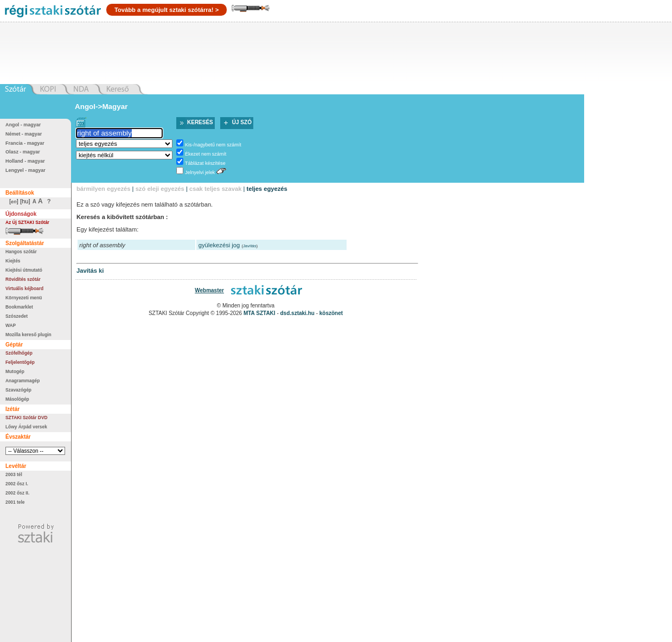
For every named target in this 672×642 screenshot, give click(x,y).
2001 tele (15, 502)
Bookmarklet (19, 307)
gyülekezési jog (219, 245)
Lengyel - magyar (25, 170)
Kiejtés (13, 261)
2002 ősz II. (17, 493)
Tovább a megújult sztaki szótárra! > (167, 10)
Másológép (17, 399)
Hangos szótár (21, 252)
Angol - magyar (23, 125)
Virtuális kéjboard (24, 288)
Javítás (250, 246)
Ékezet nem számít (206, 154)
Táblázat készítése (205, 163)
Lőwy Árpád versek (26, 427)
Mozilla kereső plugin (28, 335)
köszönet (331, 313)
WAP (11, 325)
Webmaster (209, 290)
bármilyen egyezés (104, 189)
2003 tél (14, 474)
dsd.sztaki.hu (297, 313)
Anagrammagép (23, 381)
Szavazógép (18, 390)
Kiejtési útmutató (24, 270)
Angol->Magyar (101, 107)
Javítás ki (90, 271)
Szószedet (17, 316)
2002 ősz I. (17, 484)
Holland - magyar (25, 161)
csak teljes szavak (215, 189)
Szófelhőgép (19, 353)
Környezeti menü (24, 298)
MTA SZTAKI (260, 313)
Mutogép (15, 371)
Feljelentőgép (20, 362)
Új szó (242, 122)
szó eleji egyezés (160, 189)
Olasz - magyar (23, 152)
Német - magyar (24, 134)
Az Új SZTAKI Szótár (27, 222)
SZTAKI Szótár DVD (27, 418)
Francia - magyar (25, 143)
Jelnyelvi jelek (200, 172)
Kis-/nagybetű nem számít (213, 145)
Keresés (200, 122)
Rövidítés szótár (23, 279)
